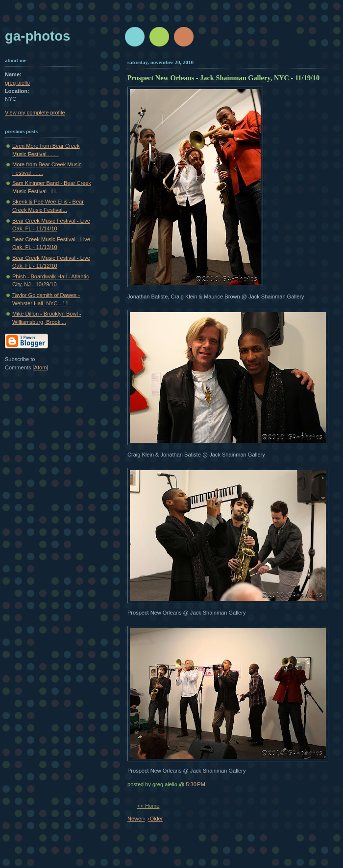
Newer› (136, 819)
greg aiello (17, 83)
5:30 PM (196, 784)
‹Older (156, 819)
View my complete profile (35, 113)
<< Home (148, 806)
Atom (41, 367)
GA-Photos (37, 36)
